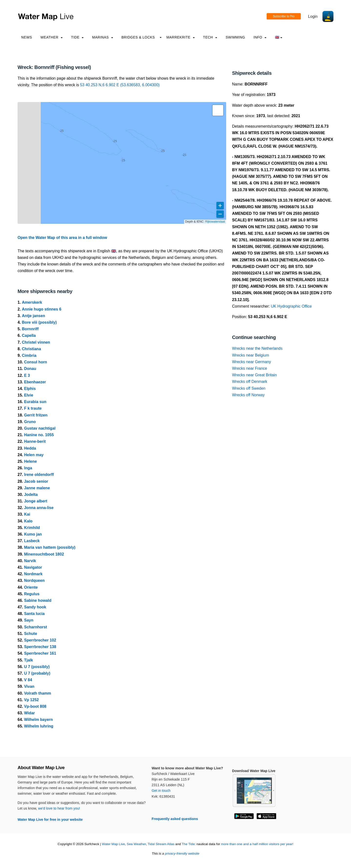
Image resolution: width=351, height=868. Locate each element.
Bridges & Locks (138, 37)
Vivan (29, 686)
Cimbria (29, 355)
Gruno (30, 422)
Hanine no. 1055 (39, 435)
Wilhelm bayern (39, 720)
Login (313, 16)
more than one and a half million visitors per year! (257, 844)
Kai (27, 514)
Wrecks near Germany (252, 362)
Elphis (30, 389)
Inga (28, 468)
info (260, 37)
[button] (218, 110)
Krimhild (32, 528)
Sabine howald (38, 600)
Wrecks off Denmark (250, 382)
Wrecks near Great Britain (254, 375)
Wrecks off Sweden (249, 388)
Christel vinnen (36, 342)
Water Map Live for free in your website (50, 820)
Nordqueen (34, 580)
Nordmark (33, 574)
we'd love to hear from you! (59, 808)
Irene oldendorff (39, 475)
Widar (29, 713)
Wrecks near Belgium (251, 355)
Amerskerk (32, 302)
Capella (29, 335)
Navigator (33, 567)
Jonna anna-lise (39, 508)
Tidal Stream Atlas (161, 844)
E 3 (27, 375)
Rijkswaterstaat (215, 222)
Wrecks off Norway (248, 395)
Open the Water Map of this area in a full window (62, 238)
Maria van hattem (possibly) (50, 547)
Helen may (34, 455)
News (27, 37)
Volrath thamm (38, 693)
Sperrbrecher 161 (40, 653)
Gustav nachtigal (40, 428)
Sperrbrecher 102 (40, 640)
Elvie (29, 395)
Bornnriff (30, 329)
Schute (31, 634)
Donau (30, 369)
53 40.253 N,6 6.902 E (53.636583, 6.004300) (120, 85)
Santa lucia (34, 614)
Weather (52, 37)
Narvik (30, 561)
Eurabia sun (35, 402)
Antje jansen (34, 316)
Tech (210, 37)
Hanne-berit (35, 441)
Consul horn (36, 362)
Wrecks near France (250, 368)
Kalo (28, 521)
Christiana (31, 349)
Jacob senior (36, 481)
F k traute (33, 408)
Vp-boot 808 (35, 706)
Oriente (31, 587)
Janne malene (37, 488)
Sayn (29, 620)
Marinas (103, 37)
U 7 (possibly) (37, 667)
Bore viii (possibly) (39, 322)
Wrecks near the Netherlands (257, 348)
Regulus (32, 594)
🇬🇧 (279, 37)
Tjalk (29, 660)
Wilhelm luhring (39, 726)
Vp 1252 (31, 700)
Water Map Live (113, 844)
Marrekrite (181, 37)
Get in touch (161, 791)
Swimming (235, 37)
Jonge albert (36, 501)
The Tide (188, 844)
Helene (30, 461)
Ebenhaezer (35, 382)
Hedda (30, 448)
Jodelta (31, 495)
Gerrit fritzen (36, 415)
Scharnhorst (36, 627)
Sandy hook (35, 607)
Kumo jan (33, 534)
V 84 (28, 680)
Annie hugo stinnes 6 (42, 309)
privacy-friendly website (182, 854)
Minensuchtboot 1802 (44, 554)
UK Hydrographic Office (291, 306)
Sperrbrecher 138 (40, 647)
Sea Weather (136, 844)
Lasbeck (32, 541)
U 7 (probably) (37, 673)
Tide (77, 37)
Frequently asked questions (175, 819)
